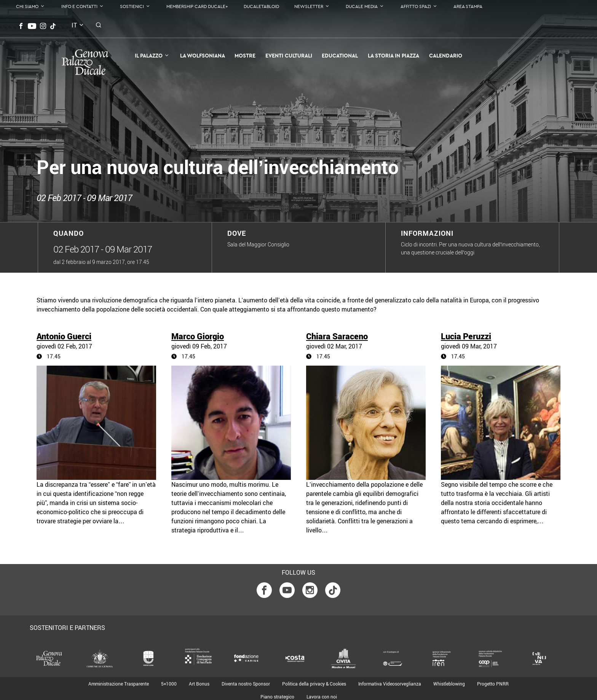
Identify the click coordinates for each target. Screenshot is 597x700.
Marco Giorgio (198, 336)
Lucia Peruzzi (466, 336)
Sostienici (132, 6)
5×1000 (169, 684)
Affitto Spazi (416, 6)
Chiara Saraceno (337, 336)
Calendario (446, 56)
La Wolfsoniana (203, 56)
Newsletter (309, 6)
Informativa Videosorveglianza (390, 684)
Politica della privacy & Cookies (314, 684)
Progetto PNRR (493, 684)
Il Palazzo (149, 56)
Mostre (245, 56)
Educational (340, 56)
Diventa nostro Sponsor (246, 684)
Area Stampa (468, 6)
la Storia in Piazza (393, 56)
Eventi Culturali (289, 56)
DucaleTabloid (261, 6)
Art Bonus (199, 684)
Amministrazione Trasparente (119, 684)
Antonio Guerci (64, 336)
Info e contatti (79, 6)
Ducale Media (362, 6)
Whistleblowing (449, 684)
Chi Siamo (27, 6)
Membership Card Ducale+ (197, 6)
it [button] (74, 25)
